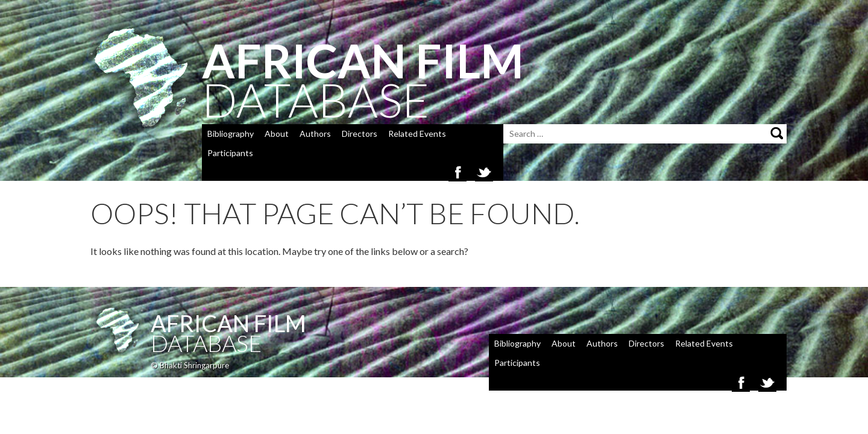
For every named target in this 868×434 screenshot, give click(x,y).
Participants (230, 153)
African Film (228, 323)
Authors (315, 134)
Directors (360, 134)
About (277, 134)
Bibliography (231, 134)
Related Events (417, 134)
